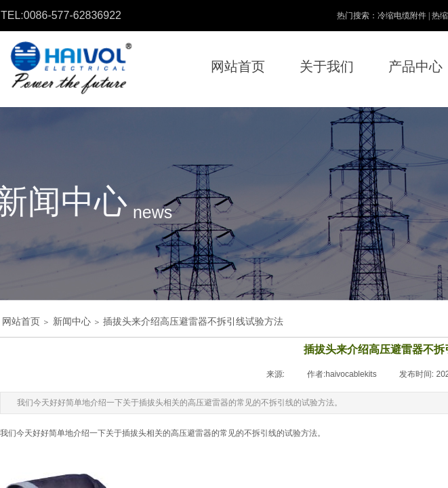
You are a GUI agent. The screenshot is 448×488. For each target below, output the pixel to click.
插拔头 (134, 433)
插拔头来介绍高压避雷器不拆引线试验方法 (193, 322)
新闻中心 (72, 322)
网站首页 (21, 322)
